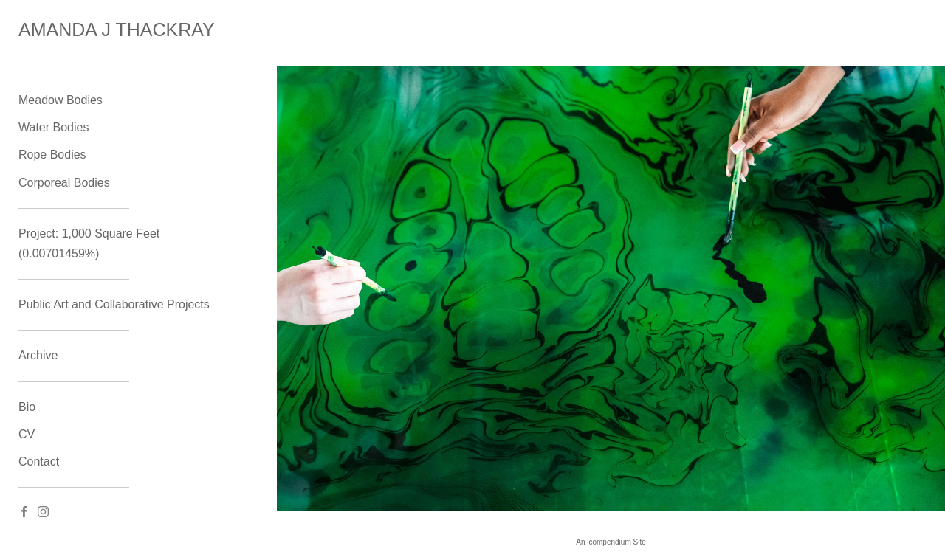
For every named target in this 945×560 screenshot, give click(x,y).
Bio (27, 407)
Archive (38, 355)
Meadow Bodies (61, 100)
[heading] (55, 30)
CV (27, 434)
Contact (39, 462)
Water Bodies (54, 127)
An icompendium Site (611, 542)
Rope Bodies (52, 155)
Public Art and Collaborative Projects (114, 304)
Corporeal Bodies (64, 183)
